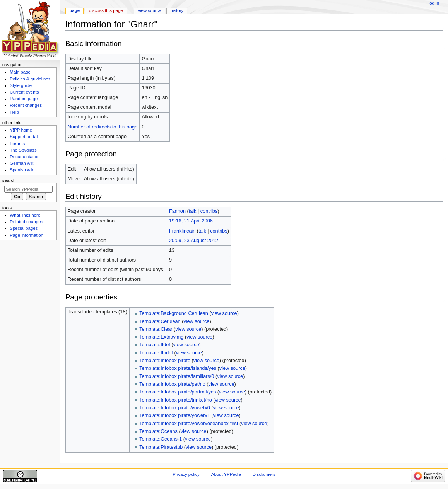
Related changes (26, 222)
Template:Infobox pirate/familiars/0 (177, 376)
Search (9, 180)
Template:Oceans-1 (161, 439)
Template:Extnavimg (161, 337)
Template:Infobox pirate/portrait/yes (178, 392)
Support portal (24, 137)
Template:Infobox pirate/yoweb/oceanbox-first (189, 424)
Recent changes (26, 105)
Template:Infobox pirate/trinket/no (176, 400)
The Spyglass (23, 150)
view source (224, 313)
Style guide (21, 85)
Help (14, 112)
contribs (209, 211)
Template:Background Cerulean (174, 313)
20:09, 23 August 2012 (194, 241)
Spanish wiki (22, 170)
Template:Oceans (158, 431)
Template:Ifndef (156, 353)
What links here (25, 215)
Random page (24, 99)
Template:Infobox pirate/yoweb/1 (175, 415)
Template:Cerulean (160, 321)
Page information (27, 235)
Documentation (25, 157)
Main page (20, 72)
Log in (434, 3)
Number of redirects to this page (103, 127)
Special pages (24, 228)
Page (74, 10)
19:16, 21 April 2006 (191, 221)
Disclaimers (264, 474)
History (177, 10)
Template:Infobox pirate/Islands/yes (178, 368)
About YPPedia (226, 474)
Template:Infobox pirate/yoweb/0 (175, 408)
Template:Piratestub (161, 447)
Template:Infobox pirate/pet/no (172, 384)
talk (193, 211)
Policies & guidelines (30, 79)
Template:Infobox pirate (165, 361)
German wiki (22, 163)
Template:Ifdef (155, 345)
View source (149, 10)
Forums (17, 144)
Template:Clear (156, 329)
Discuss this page (106, 10)
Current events (24, 92)
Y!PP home (21, 130)
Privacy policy (186, 474)
